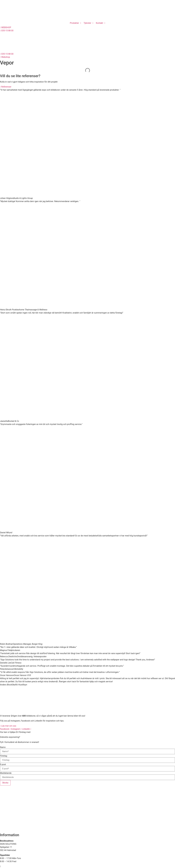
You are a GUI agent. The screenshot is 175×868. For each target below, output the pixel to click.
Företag (4, 756)
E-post (3, 765)
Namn (3, 747)
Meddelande (6, 773)
